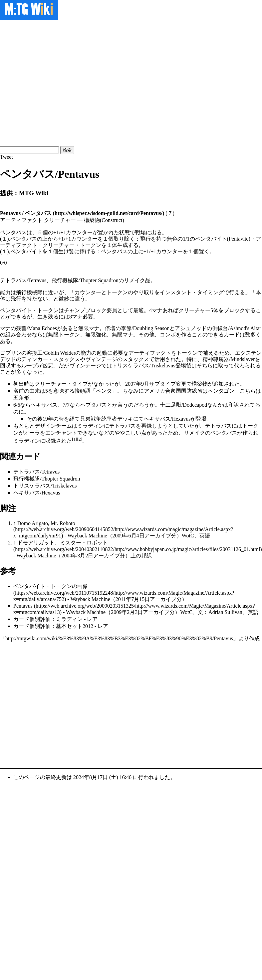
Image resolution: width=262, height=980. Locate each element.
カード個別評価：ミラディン (48, 619)
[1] (75, 439)
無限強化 (96, 335)
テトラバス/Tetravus (23, 280)
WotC (188, 536)
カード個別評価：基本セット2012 (53, 626)
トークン (117, 292)
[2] (80, 439)
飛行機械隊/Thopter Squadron (85, 280)
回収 (5, 366)
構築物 (200, 384)
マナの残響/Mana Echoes (28, 328)
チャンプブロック (85, 310)
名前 (19, 391)
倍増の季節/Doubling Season (137, 328)
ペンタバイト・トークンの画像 (51, 586)
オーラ (32, 433)
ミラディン (91, 426)
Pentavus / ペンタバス (26, 213)
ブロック (234, 310)
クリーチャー (194, 310)
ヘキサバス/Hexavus (167, 419)
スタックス (136, 359)
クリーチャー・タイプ (61, 384)
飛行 (16, 299)
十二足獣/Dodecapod (184, 405)
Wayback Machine (87, 536)
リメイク (134, 280)
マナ (157, 310)
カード (232, 335)
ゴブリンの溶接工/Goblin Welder (38, 353)
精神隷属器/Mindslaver (229, 359)
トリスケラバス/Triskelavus (144, 366)
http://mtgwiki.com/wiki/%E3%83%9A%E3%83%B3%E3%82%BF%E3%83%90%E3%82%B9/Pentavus (119, 638)
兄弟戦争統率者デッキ (107, 419)
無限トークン (64, 335)
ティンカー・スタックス (51, 359)
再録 (146, 426)
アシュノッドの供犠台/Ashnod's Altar (218, 328)
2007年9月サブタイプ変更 (156, 384)
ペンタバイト (16, 310)
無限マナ (89, 328)
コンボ (168, 335)
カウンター (88, 292)
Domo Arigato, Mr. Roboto (46, 523)
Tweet (6, 157)
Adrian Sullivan (225, 612)
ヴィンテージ (101, 359)
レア (92, 619)
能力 (5, 292)
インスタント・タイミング (192, 292)
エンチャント (61, 433)
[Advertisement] (62, 82)
